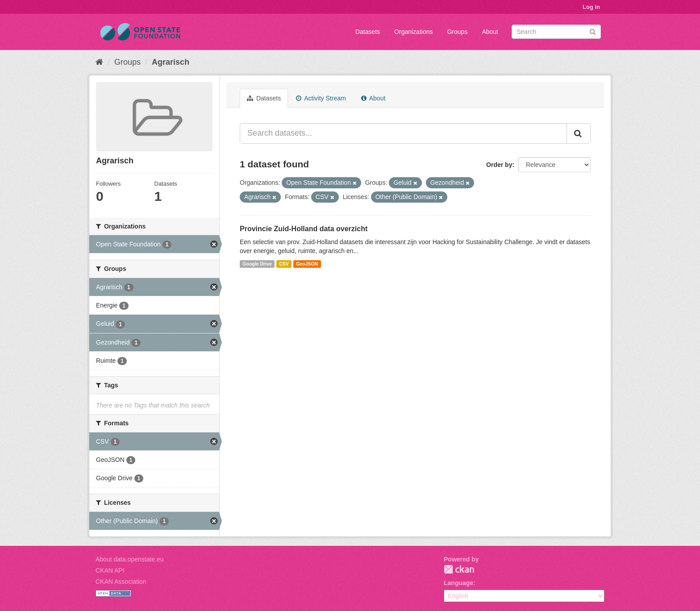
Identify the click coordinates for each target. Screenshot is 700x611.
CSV (284, 264)
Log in (591, 7)
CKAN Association (121, 582)
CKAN (459, 569)
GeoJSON (307, 264)
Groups (457, 32)
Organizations (413, 32)
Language (458, 583)
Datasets (368, 32)
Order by (499, 165)
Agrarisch (171, 62)
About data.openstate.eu (130, 559)
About (490, 32)
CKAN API (110, 570)
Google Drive (257, 264)
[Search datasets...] (403, 133)
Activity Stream (321, 98)
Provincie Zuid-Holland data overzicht (304, 229)
